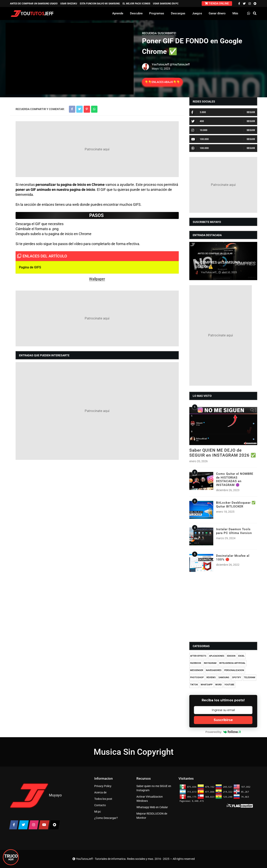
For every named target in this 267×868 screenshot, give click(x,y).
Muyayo (55, 795)
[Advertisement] (97, 149)
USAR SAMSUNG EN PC (166, 4)
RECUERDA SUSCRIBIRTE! (159, 33)
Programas (157, 13)
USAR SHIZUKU (69, 4)
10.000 (199, 130)
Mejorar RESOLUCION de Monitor (152, 816)
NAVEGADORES (214, 670)
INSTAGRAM (210, 663)
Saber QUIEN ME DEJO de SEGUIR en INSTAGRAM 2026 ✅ (223, 453)
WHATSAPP (207, 685)
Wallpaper (97, 279)
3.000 (199, 112)
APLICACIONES (217, 656)
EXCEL (241, 656)
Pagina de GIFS (30, 267)
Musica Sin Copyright (134, 752)
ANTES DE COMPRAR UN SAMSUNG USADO (34, 4)
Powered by (223, 732)
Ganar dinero (217, 13)
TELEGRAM (250, 677)
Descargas (178, 13)
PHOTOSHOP (197, 677)
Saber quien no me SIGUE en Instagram (154, 788)
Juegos (197, 13)
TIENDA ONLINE (217, 3)
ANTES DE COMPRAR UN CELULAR (215, 254)
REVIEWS (211, 677)
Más (235, 13)
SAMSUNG (224, 677)
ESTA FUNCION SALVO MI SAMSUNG (100, 4)
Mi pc (98, 812)
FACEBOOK (196, 663)
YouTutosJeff (160, 64)
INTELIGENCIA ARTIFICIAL (232, 663)
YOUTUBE (229, 685)
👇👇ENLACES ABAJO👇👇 (162, 82)
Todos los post (103, 799)
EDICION (231, 656)
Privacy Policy (103, 786)
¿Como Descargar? (106, 818)
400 (198, 121)
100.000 (200, 139)
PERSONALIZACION (234, 670)
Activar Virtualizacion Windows (150, 799)
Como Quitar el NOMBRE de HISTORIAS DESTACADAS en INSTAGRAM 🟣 (235, 479)
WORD (218, 685)
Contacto (100, 805)
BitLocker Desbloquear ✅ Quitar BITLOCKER (236, 504)
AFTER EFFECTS (198, 656)
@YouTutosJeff (180, 64)
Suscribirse (223, 720)
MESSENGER (197, 670)
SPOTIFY (237, 677)
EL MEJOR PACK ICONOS (136, 4)
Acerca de (100, 792)
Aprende (118, 13)
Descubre (136, 13)
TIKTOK (194, 685)
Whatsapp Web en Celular (152, 807)
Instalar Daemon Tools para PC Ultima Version (234, 531)
